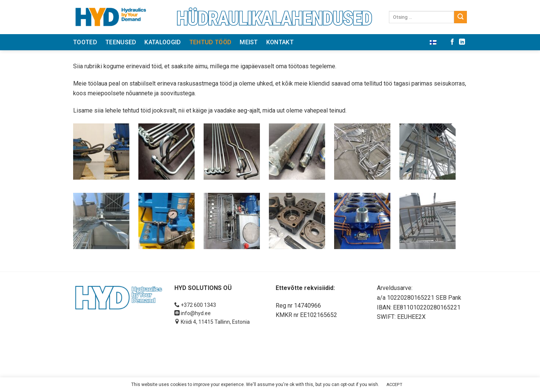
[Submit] (460, 17)
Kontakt (280, 42)
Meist (249, 42)
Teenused (121, 42)
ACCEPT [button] (394, 385)
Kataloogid (163, 42)
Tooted (85, 42)
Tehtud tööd (211, 42)
